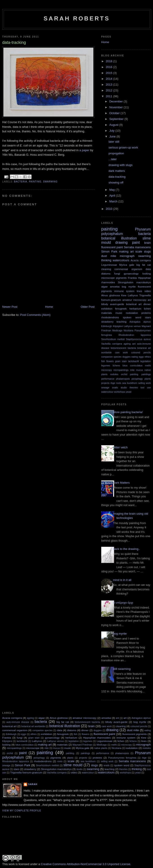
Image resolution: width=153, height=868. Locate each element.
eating (135, 357)
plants (148, 379)
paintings (146, 374)
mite (132, 370)
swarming (50, 182)
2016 (109, 67)
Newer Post (10, 307)
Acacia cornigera (141, 260)
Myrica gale (127, 265)
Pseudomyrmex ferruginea (122, 758)
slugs (147, 251)
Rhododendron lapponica (135, 335)
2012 (109, 90)
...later (112, 159)
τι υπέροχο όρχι (123, 603)
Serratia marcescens (137, 247)
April (113, 196)
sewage (105, 388)
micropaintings (121, 370)
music (119, 313)
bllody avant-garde (113, 304)
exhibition (107, 309)
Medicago (117, 331)
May (112, 190)
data (148, 269)
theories (134, 388)
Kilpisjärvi (118, 326)
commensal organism (128, 269)
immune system (124, 291)
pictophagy (137, 379)
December (117, 101)
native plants (101, 748)
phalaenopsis (123, 379)
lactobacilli (134, 361)
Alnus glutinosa (110, 295)
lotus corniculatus (132, 366)
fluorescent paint (112, 247)
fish (103, 361)
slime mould (73, 765)
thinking (106, 260)
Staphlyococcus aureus (138, 339)
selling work (144, 383)
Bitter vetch (120, 447)
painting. (134, 374)
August (114, 125)
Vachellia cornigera (112, 344)
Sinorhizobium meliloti (113, 339)
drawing (122, 242)
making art (126, 251)
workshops (120, 392)
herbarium (135, 309)
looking (147, 273)
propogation (116, 153)
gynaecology (131, 273)
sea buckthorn (130, 383)
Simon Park (109, 251)
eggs (141, 357)
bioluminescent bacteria (123, 348)
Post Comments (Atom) (35, 315)
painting (35, 182)
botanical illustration (119, 238)
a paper (84, 150)
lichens (116, 366)
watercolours (121, 260)
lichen (147, 309)
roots (119, 383)
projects (105, 383)
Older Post (88, 307)
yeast (129, 392)
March (114, 201)
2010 (109, 209)
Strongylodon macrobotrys (134, 282)
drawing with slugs (120, 165)
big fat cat (144, 265)
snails (115, 388)
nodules (114, 374)
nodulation (132, 313)
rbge (113, 383)
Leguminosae (109, 265)
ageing (127, 344)
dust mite (109, 256)
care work (121, 353)
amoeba (115, 287)
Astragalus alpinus (140, 322)
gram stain (121, 361)
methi (148, 366)
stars (148, 317)
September (117, 119)
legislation (146, 361)
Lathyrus (133, 295)
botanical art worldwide (33, 726)
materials (107, 313)
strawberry (107, 322)
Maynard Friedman (83, 745)
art (149, 300)
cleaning (106, 269)
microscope (108, 278)
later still (114, 142)
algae (105, 287)
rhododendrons (110, 317)
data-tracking (117, 177)
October (115, 113)
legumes (106, 366)
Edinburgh (107, 326)
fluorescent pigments (135, 734)
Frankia (132, 278)
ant (134, 344)
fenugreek (121, 309)
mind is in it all (122, 580)
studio (124, 388)
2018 (109, 61)
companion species (111, 357)
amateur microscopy (134, 300)
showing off (116, 183)
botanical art (134, 304)
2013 (109, 85)
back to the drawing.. (126, 549)
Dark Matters (121, 483)
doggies (126, 357)
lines (139, 291)
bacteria (21, 182)
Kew (124, 295)
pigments (121, 278)
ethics (148, 357)
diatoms (106, 273)
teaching (121, 322)
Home (49, 307)
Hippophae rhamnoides (97, 738)
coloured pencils (141, 353)
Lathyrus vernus (132, 326)
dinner (147, 304)
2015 (109, 73)
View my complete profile (22, 811)
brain (147, 243)
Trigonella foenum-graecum (26, 772)
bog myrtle (129, 287)
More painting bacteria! (128, 412)
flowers (110, 361)
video (148, 291)
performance (108, 379)
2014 (109, 79)
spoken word (132, 317)
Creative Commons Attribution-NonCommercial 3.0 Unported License (85, 864)
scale (139, 251)
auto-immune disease (18, 722)
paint (136, 242)
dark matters (117, 171)
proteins (146, 313)
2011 (109, 96)
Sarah (33, 784)
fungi (117, 273)
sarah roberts (77, 18)
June (113, 136)
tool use (146, 388)
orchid (124, 374)
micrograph (127, 256)
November (117, 107)
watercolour (107, 392)
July (112, 131)
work (12, 864)
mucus (140, 370)
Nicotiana (128, 331)
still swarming (122, 669)
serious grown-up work (123, 147)
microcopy (107, 370)
